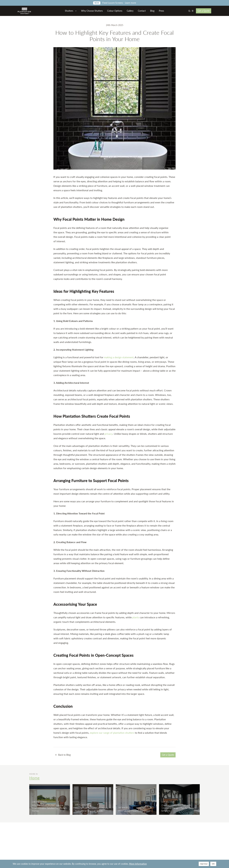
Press (161, 11)
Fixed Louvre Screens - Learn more (115, 3)
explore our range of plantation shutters (112, 733)
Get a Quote (204, 11)
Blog (152, 11)
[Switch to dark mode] (191, 11)
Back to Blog (63, 755)
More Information (138, 864)
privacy (109, 434)
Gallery (130, 11)
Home (34, 778)
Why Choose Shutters (92, 11)
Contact (142, 11)
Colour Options (115, 11)
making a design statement (119, 357)
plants (136, 617)
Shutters (71, 11)
